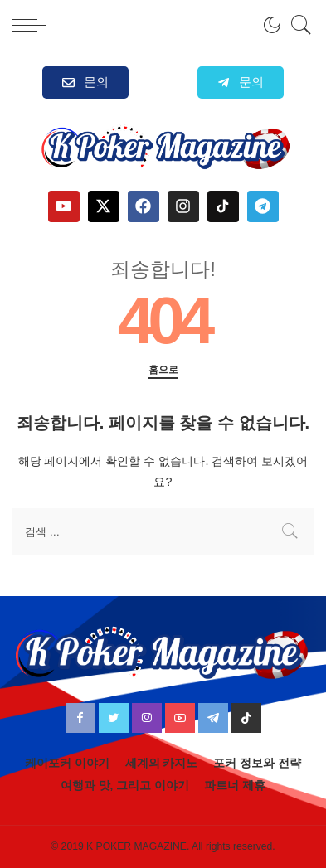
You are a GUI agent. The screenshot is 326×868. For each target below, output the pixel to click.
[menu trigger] (33, 25)
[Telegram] (213, 718)
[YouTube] (180, 718)
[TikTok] (246, 718)
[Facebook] (80, 718)
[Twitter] (114, 718)
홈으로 (163, 370)
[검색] (297, 25)
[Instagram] (147, 718)
